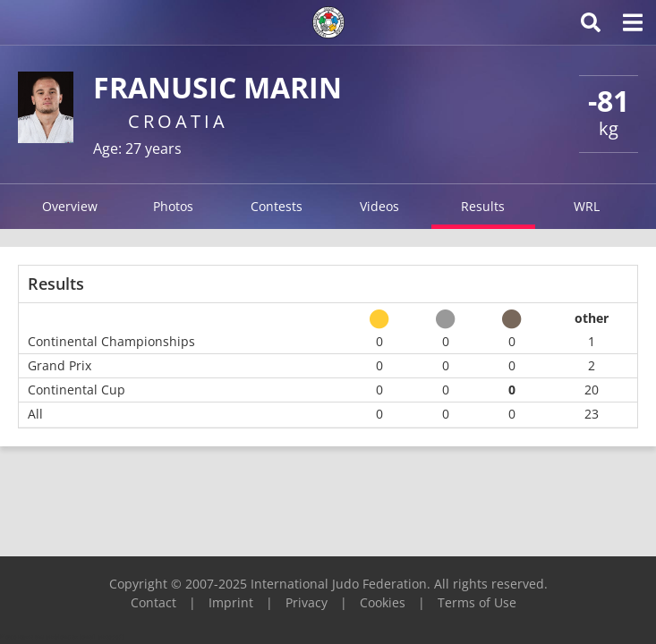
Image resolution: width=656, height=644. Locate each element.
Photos (173, 206)
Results (483, 206)
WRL (587, 206)
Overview (70, 206)
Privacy (307, 602)
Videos (379, 206)
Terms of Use (477, 602)
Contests (277, 206)
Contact (153, 602)
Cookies (383, 602)
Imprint (231, 602)
